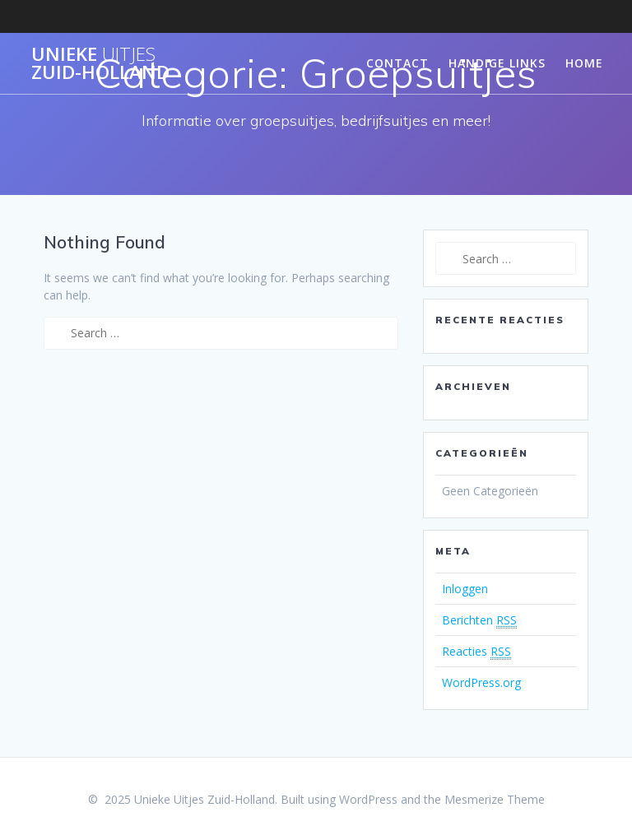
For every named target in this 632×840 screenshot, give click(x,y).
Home (584, 63)
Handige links (497, 63)
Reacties (476, 652)
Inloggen (465, 589)
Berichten (479, 620)
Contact (397, 63)
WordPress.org (481, 682)
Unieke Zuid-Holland (100, 64)
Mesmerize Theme (495, 799)
